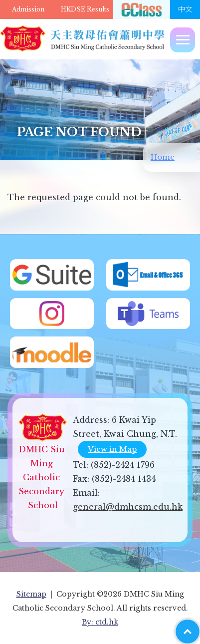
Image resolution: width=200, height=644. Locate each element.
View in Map (112, 449)
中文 (185, 9)
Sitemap (31, 594)
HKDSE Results (85, 9)
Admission (28, 9)
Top (200, 627)
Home (163, 157)
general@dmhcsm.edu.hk (128, 507)
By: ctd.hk (100, 622)
